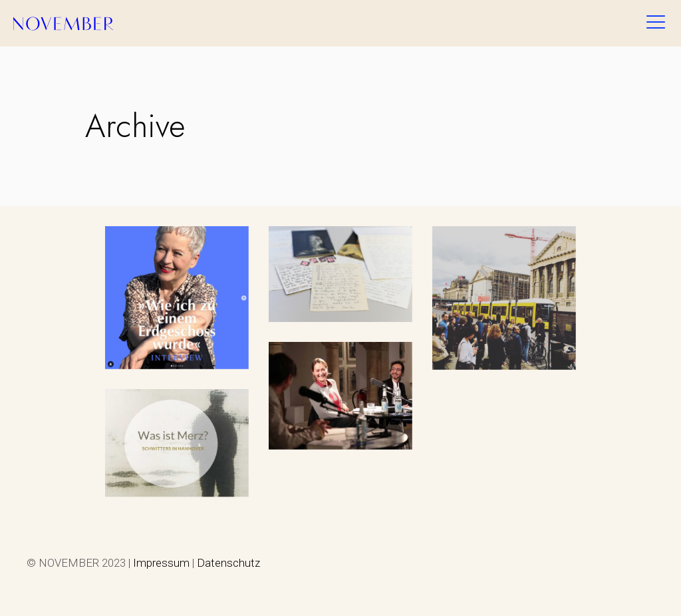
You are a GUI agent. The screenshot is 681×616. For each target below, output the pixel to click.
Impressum (161, 563)
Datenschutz (228, 563)
